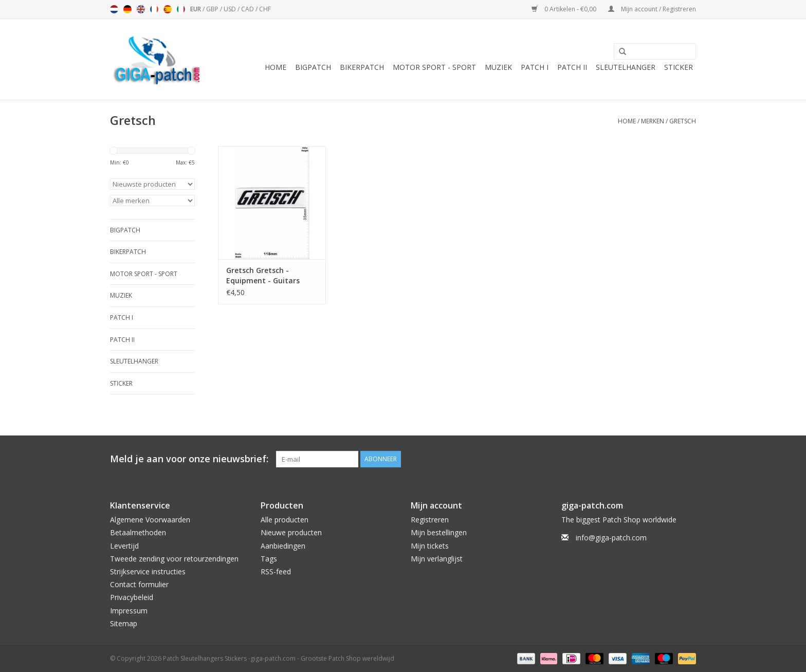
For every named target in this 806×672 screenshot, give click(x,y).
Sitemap (124, 623)
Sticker (679, 67)
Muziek (498, 67)
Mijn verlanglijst (437, 559)
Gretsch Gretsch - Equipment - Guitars (263, 275)
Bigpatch (313, 67)
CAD (248, 9)
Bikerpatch (362, 67)
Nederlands (114, 9)
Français (154, 9)
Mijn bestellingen (439, 532)
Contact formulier (139, 584)
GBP (213, 9)
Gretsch (683, 121)
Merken (653, 121)
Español (168, 9)
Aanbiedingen (283, 546)
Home (276, 67)
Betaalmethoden (138, 532)
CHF (265, 9)
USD (231, 9)
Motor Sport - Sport (434, 67)
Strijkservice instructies (148, 571)
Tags (269, 559)
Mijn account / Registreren (652, 9)
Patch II (572, 67)
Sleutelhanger (626, 67)
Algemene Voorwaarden (150, 520)
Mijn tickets (430, 546)
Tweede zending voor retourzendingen (174, 559)
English (141, 9)
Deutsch (127, 9)
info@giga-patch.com (611, 538)
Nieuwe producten (291, 532)
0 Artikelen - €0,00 (565, 9)
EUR (196, 9)
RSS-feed (276, 571)
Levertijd (124, 546)
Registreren (430, 520)
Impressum (129, 611)
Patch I (535, 67)
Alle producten (285, 520)
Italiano (181, 9)
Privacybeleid (132, 597)
